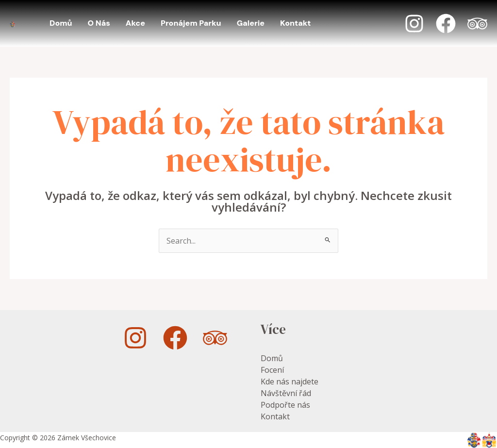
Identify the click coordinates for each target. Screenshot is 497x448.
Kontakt (275, 416)
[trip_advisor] (216, 338)
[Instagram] (414, 24)
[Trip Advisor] (477, 24)
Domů (272, 358)
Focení (272, 370)
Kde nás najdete (290, 382)
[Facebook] (446, 24)
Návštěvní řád (286, 393)
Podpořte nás (285, 405)
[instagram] (137, 338)
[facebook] (177, 338)
